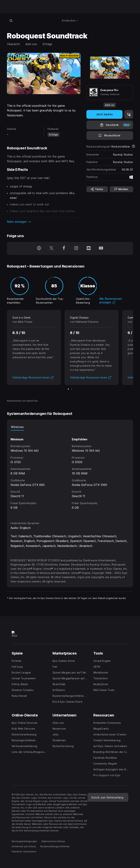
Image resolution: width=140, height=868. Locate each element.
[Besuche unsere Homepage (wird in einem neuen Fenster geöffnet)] (39, 248)
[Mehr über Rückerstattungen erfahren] (133, 147)
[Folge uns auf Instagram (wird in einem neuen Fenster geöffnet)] (76, 248)
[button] (44, 222)
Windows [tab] (17, 427)
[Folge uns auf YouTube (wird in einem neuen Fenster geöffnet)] (101, 248)
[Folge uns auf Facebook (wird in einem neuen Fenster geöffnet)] (64, 248)
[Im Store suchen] (11, 20)
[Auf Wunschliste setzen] (110, 135)
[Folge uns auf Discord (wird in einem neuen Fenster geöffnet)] (89, 248)
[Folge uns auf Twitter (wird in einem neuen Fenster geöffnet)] (51, 248)
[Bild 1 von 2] (68, 389)
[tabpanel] (70, 473)
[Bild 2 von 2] (72, 389)
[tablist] (70, 427)
